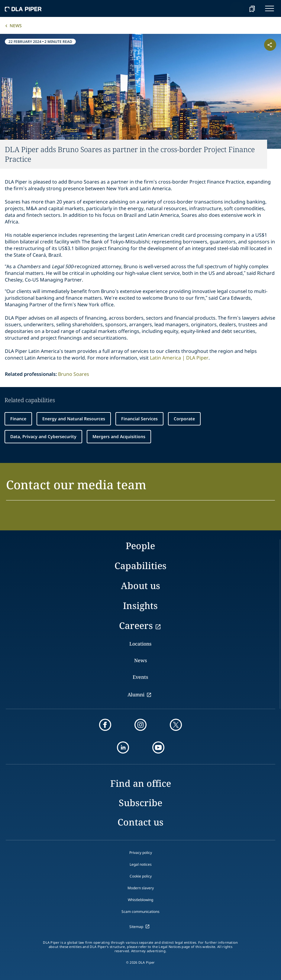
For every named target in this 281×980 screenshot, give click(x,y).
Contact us (140, 822)
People (140, 546)
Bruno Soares (74, 374)
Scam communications (140, 912)
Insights (140, 606)
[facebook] (105, 725)
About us (140, 586)
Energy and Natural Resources (74, 419)
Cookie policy (141, 876)
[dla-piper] (23, 8)
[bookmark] (252, 8)
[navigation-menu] (270, 8)
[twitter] (176, 725)
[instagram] (140, 725)
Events (140, 677)
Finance (18, 419)
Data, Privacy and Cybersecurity (43, 436)
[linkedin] (123, 747)
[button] (140, 488)
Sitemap (136, 927)
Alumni (136, 695)
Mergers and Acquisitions (119, 436)
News (16, 26)
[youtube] (158, 747)
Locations (140, 644)
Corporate (184, 419)
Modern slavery (141, 888)
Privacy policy (141, 853)
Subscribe (140, 803)
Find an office (141, 783)
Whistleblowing (140, 900)
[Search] (237, 8)
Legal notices (141, 864)
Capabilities (140, 566)
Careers (136, 625)
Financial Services (139, 419)
